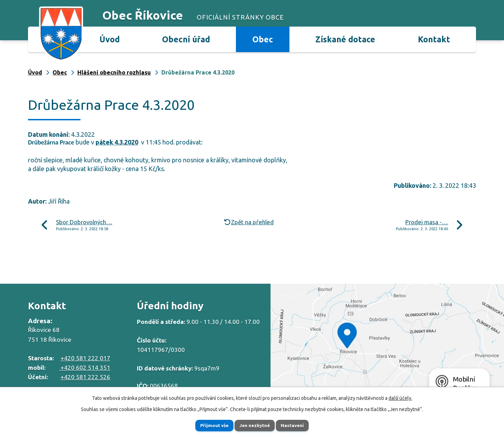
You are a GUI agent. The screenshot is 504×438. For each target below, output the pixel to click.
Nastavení (299, 425)
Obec (263, 39)
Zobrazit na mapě (387, 343)
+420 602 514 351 (85, 368)
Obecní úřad (186, 39)
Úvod (110, 39)
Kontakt (434, 39)
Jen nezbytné (255, 425)
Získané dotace (345, 39)
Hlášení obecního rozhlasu (114, 72)
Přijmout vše (208, 425)
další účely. (400, 397)
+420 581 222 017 (85, 358)
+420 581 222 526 (85, 377)
